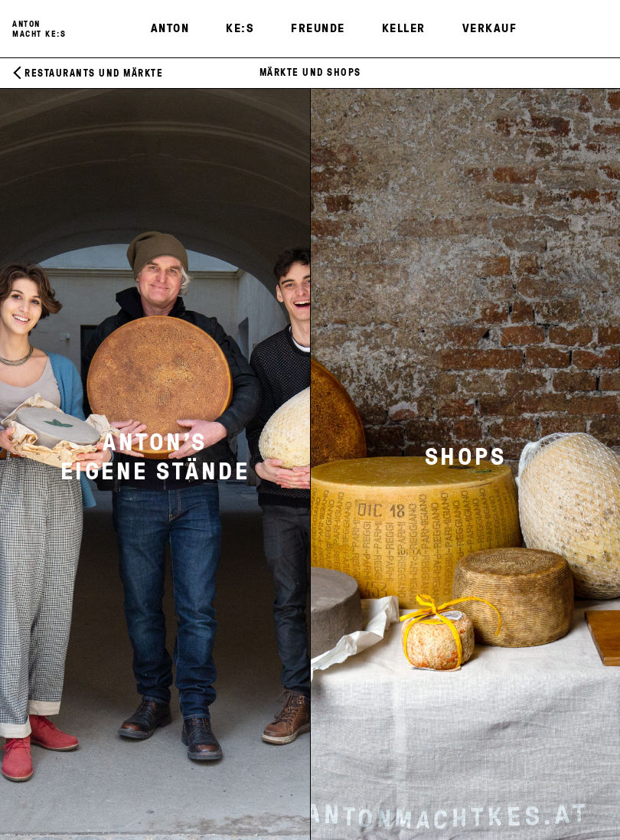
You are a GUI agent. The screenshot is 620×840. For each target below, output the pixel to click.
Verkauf (490, 28)
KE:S (240, 28)
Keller (404, 28)
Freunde (318, 28)
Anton (170, 28)
